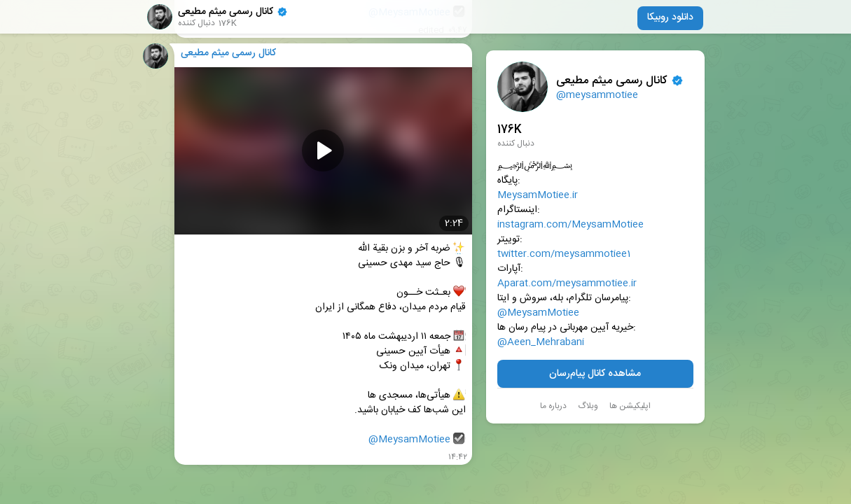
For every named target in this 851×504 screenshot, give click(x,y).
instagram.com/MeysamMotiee (570, 225)
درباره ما (553, 406)
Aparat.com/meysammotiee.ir (567, 284)
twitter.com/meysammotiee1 (564, 254)
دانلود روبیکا (670, 17)
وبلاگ (588, 406)
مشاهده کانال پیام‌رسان (595, 374)
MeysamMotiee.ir (538, 196)
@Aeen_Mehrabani (541, 343)
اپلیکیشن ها (630, 406)
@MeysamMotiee (538, 313)
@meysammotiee (597, 95)
